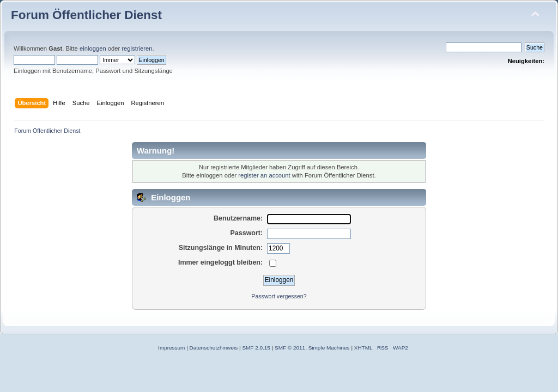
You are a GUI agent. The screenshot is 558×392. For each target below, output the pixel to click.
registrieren (137, 48)
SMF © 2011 (290, 348)
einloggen (93, 48)
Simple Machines (329, 348)
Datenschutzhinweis (214, 348)
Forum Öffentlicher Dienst (86, 15)
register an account (264, 175)
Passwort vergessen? (279, 296)
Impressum (171, 348)
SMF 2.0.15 (256, 348)
